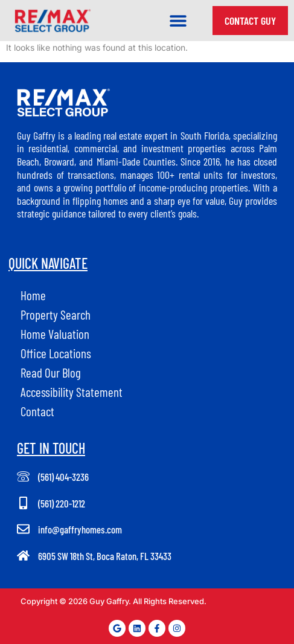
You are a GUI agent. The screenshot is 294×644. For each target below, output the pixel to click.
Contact (37, 411)
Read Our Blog (51, 372)
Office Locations (56, 353)
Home (33, 295)
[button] (178, 21)
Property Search (56, 314)
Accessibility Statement (72, 392)
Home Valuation (55, 334)
